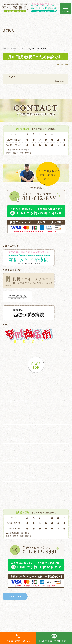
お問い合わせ (16, 496)
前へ (9, 77)
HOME (11, 382)
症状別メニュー (17, 420)
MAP (11, 615)
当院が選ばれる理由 (20, 477)
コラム (11, 449)
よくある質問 (16, 468)
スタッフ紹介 (16, 392)
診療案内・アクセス (20, 458)
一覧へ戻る (58, 81)
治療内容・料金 (17, 411)
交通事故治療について (22, 439)
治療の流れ (14, 487)
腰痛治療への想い (19, 401)
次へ (13, 77)
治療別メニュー (17, 430)
